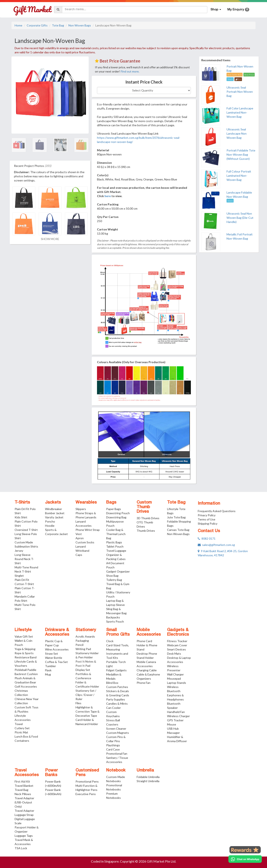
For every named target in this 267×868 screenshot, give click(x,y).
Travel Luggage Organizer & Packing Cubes (116, 555)
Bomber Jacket (55, 513)
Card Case (113, 749)
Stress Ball (113, 720)
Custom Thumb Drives (144, 507)
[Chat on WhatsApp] (245, 859)
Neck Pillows (23, 794)
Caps (79, 555)
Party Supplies (116, 699)
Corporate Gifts (37, 25)
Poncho (50, 521)
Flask (48, 670)
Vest (79, 534)
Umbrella (145, 770)
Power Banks (51, 773)
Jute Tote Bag (176, 517)
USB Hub (173, 729)
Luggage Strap (24, 815)
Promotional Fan (117, 754)
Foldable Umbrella (148, 777)
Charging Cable (147, 670)
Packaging (82, 641)
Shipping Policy (208, 523)
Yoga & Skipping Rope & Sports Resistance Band (26, 653)
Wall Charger (175, 674)
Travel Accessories (27, 773)
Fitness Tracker (177, 641)
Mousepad (174, 679)
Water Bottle (54, 658)
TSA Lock (21, 848)
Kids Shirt (21, 517)
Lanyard (81, 546)
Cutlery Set (22, 728)
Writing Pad (83, 649)
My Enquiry (238, 10)
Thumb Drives (146, 531)
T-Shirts (22, 503)
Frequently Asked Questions (217, 511)
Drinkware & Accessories (57, 632)
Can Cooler (113, 708)
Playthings (113, 745)
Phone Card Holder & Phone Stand (147, 645)
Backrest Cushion (26, 674)
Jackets (53, 503)
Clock (110, 641)
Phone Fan (144, 683)
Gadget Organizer (118, 571)
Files (78, 703)
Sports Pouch (115, 621)
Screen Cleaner (116, 729)
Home (18, 25)
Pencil (79, 645)
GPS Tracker (175, 720)
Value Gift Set (24, 636)
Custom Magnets (118, 733)
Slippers (81, 509)
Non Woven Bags (80, 25)
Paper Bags (114, 509)
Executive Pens (86, 794)
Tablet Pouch (115, 546)
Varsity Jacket (54, 517)
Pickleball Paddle (25, 670)
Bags (111, 503)
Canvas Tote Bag (178, 530)
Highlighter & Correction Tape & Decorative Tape (88, 711)
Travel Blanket (24, 786)
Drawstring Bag (116, 517)
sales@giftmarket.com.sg (216, 545)
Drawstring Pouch (118, 513)
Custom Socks (85, 542)
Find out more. (130, 71)
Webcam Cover (177, 645)
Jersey (19, 551)
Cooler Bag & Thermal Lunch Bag (116, 534)
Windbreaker (54, 509)
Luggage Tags (24, 836)
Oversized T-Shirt (26, 530)
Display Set (83, 670)
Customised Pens (87, 773)
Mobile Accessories (149, 632)
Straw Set (52, 654)
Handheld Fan (176, 712)
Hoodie (50, 526)
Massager (173, 733)
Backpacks (113, 617)
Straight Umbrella (148, 781)
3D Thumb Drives (148, 518)
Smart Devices (176, 649)
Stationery (86, 630)
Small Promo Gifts (118, 632)
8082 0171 (207, 538)
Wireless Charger (178, 716)
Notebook (116, 770)
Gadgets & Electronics (178, 632)
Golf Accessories (26, 686)
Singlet (19, 576)
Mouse (172, 724)
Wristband (82, 551)
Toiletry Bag (114, 580)
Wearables (86, 503)
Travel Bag (21, 790)
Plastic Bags (114, 542)
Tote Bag (58, 25)
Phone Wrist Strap (88, 530)
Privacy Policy (207, 515)
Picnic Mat (21, 732)
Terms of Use (207, 519)
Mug (48, 674)
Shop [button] (216, 10)
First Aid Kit (22, 781)
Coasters (112, 724)
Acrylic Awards (85, 636)
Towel (19, 724)
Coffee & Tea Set (56, 662)
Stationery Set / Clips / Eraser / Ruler (86, 695)
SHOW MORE (50, 239)
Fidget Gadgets (116, 670)
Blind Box (112, 683)
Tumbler (50, 666)
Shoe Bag (112, 576)
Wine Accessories (57, 649)
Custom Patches (117, 687)
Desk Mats (174, 654)
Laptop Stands (177, 683)
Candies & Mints (117, 704)
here (108, 196)
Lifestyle (23, 630)
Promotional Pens (87, 781)
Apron (80, 538)
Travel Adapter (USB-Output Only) (24, 802)
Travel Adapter (24, 811)
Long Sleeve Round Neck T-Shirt (24, 559)
